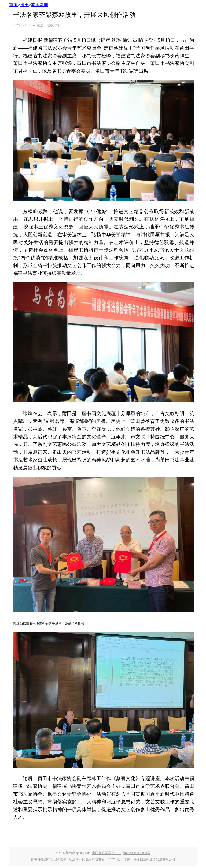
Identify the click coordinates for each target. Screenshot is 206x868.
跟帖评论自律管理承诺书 (49, 859)
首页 (13, 5)
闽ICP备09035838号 (136, 853)
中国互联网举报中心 (106, 853)
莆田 (24, 5)
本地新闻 (40, 5)
